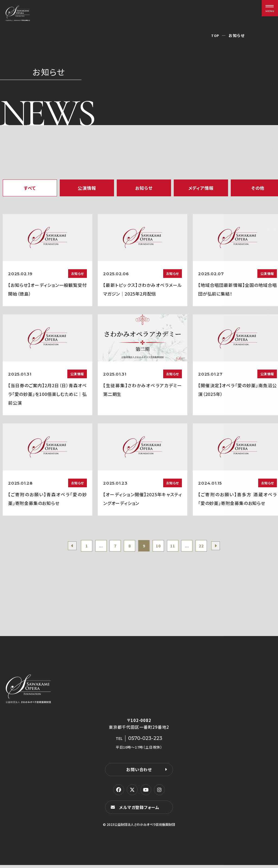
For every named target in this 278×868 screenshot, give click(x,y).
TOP (215, 35)
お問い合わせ (139, 772)
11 (177, 547)
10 (160, 547)
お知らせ (144, 188)
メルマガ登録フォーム (141, 810)
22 (210, 547)
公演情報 (87, 188)
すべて (30, 188)
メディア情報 (201, 188)
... (94, 547)
